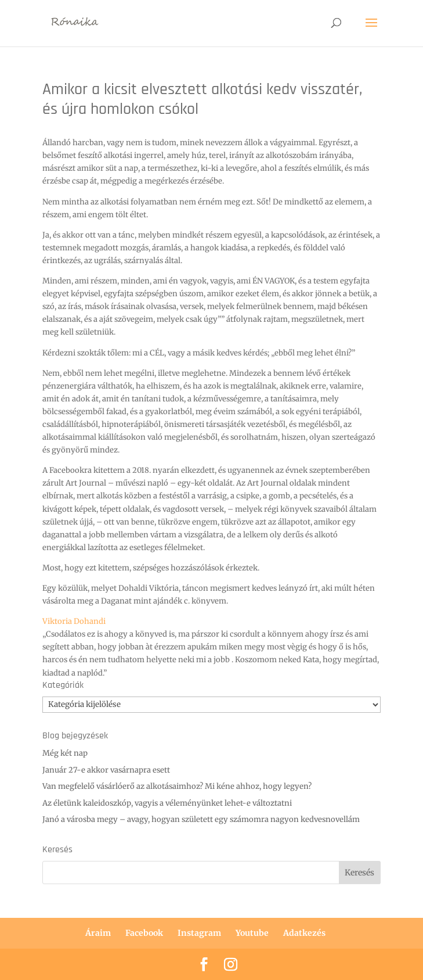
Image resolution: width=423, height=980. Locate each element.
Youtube (252, 933)
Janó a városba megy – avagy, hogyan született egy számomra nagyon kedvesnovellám (201, 819)
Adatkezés (304, 933)
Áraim (98, 933)
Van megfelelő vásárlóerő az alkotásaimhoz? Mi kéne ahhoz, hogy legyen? (177, 786)
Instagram (199, 933)
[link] (74, 621)
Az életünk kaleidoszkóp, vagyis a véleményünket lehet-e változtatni (167, 803)
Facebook (144, 933)
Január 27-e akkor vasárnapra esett (106, 770)
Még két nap (65, 753)
